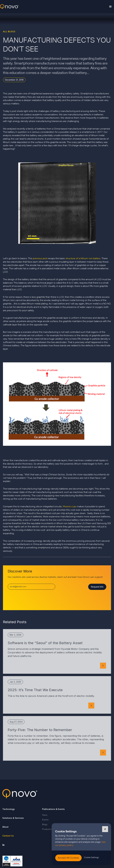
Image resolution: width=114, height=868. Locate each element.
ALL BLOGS (9, 31)
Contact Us (8, 836)
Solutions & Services (13, 818)
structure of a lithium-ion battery (83, 258)
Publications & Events (53, 809)
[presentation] (30, 599)
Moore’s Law (70, 506)
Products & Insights (51, 829)
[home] (9, 7)
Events (45, 820)
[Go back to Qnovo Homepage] (57, 794)
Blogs (45, 825)
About (5, 827)
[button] (110, 7)
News (45, 815)
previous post (40, 258)
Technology (9, 809)
